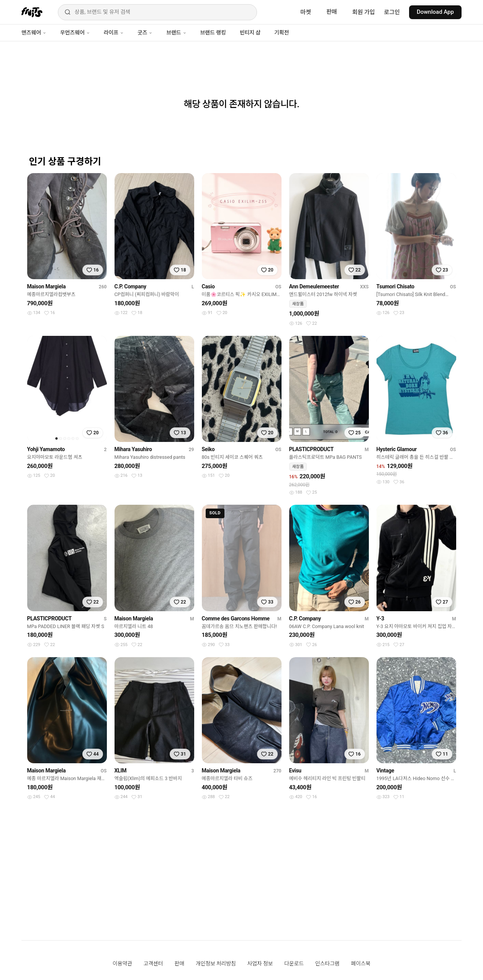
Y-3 (381, 618)
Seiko (208, 449)
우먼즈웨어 (75, 33)
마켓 (306, 12)
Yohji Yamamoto (46, 449)
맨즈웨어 (34, 33)
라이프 (114, 33)
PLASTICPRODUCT (311, 449)
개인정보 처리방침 (216, 964)
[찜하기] (93, 270)
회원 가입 (364, 12)
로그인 (392, 12)
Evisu (295, 771)
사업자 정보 (260, 964)
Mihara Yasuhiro (133, 449)
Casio (208, 286)
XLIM (121, 771)
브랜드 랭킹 (213, 33)
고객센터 (153, 964)
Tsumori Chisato (395, 286)
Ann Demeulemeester (314, 286)
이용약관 (122, 964)
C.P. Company (130, 286)
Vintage (386, 771)
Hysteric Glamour (397, 449)
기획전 (282, 33)
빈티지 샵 (250, 33)
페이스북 (361, 964)
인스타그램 (327, 964)
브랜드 (176, 33)
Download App (435, 12)
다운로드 (294, 964)
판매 (332, 12)
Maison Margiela (47, 286)
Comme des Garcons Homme (236, 618)
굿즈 (145, 33)
